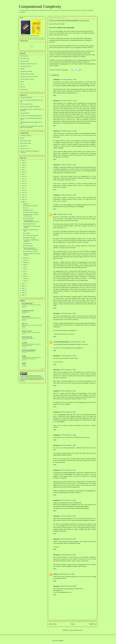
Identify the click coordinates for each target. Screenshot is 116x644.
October (25, 260)
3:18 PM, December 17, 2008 (64, 214)
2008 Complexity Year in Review (31, 206)
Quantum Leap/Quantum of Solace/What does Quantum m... (31, 249)
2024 (23, 165)
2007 (23, 284)
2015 (23, 186)
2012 (23, 193)
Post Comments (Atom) (76, 630)
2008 (23, 202)
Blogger (61, 641)
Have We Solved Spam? (28, 218)
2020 (23, 174)
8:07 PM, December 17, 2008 (68, 500)
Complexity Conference (26, 136)
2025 (23, 163)
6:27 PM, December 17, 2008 (68, 435)
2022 (23, 170)
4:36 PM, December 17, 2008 (68, 370)
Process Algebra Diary (27, 303)
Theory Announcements (26, 141)
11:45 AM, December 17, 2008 (68, 101)
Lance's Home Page (25, 59)
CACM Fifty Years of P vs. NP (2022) (29, 77)
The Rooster (26, 208)
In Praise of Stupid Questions (28, 351)
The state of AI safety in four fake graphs (31, 332)
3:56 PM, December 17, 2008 (77, 342)
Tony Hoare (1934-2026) (26, 98)
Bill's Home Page (24, 56)
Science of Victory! (27, 243)
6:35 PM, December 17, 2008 (68, 470)
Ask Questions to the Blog (26, 71)
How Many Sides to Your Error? (30, 252)
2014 (23, 188)
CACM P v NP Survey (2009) (27, 74)
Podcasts (22, 82)
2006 (23, 286)
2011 (23, 195)
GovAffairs (25, 343)
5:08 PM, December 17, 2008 (68, 391)
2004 (23, 291)
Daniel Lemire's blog (27, 337)
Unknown (56, 574)
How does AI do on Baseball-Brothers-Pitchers (31, 116)
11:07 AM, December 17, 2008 (68, 80)
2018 (23, 179)
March (25, 276)
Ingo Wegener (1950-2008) (29, 238)
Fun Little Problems (25, 113)
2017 (23, 181)
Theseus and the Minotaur (74, 492)
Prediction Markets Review (29, 224)
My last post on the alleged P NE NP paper (30, 107)
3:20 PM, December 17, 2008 (68, 313)
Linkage (24, 365)
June (24, 269)
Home (73, 624)
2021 (23, 172)
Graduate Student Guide (26, 66)
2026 (23, 161)
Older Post (93, 624)
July (24, 267)
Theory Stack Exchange (26, 143)
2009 (23, 200)
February (25, 279)
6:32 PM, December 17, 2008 (68, 445)
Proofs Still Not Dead (28, 246)
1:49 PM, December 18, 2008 (68, 555)
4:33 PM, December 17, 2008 (68, 356)
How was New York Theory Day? (31, 235)
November (26, 258)
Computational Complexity (40, 6)
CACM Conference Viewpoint (27, 79)
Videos (22, 84)
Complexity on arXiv (25, 148)
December (26, 204)
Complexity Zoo (24, 146)
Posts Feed (23, 87)
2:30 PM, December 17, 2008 (68, 195)
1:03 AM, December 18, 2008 (68, 516)
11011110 (24, 363)
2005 (23, 288)
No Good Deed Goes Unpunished (31, 212)
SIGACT (22, 138)
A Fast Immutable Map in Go (28, 338)
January (25, 281)
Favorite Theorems (24, 61)
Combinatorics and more (28, 311)
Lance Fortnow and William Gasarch (30, 376)
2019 (23, 177)
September (26, 263)
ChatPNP (22, 69)
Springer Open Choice (28, 210)
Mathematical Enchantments (29, 350)
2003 (23, 293)
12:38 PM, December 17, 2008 (68, 131)
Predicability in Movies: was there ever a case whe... (31, 215)
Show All (43, 368)
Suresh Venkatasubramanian (61, 342)
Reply (55, 95)
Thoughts (24, 356)
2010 (23, 197)
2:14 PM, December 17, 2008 (68, 165)
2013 (23, 190)
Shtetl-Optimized (26, 316)
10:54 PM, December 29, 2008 (68, 586)
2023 (23, 167)
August (25, 265)
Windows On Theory (27, 331)
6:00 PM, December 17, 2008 (68, 412)
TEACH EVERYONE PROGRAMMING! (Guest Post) (31, 221)
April (25, 274)
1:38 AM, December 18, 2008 (68, 539)
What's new (25, 324)
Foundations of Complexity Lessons (28, 64)
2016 (23, 184)
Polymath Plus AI (26, 312)
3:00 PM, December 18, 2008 (67, 574)
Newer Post (53, 624)
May (24, 272)
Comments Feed (24, 89)
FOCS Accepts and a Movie (26, 104)
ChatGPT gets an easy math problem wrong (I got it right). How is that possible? (32, 127)
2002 (23, 295)
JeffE (55, 214)
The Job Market (27, 233)
